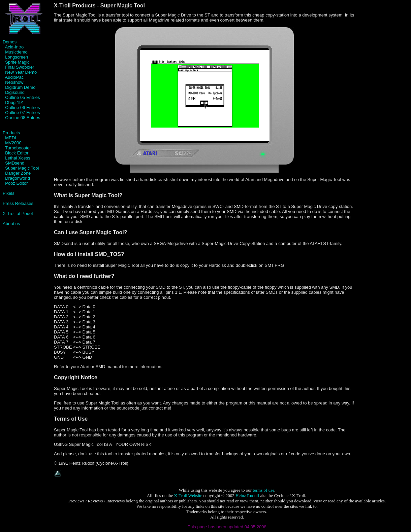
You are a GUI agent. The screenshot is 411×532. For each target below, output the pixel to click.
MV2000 (13, 143)
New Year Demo (21, 72)
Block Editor (17, 153)
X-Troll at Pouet (18, 214)
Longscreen (17, 57)
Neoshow (14, 82)
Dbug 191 (14, 102)
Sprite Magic (17, 62)
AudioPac (14, 77)
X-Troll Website (188, 495)
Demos (10, 42)
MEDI (11, 138)
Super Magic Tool (22, 168)
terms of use (263, 490)
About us (11, 224)
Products (11, 133)
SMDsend (15, 163)
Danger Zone (18, 173)
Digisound (15, 92)
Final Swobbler (20, 67)
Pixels (9, 193)
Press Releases (18, 203)
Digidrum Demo (20, 87)
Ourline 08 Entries (23, 118)
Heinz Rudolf (247, 495)
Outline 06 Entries (21, 108)
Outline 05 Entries (22, 97)
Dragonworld (18, 178)
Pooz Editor (16, 183)
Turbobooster (18, 148)
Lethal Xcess (17, 158)
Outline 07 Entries (21, 113)
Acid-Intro (14, 47)
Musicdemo (16, 52)
